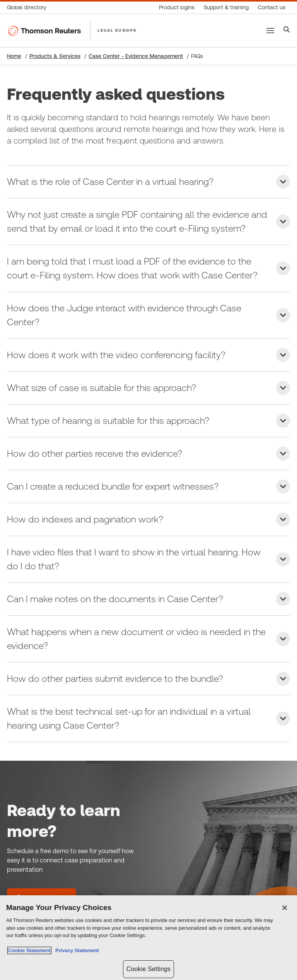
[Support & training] (226, 8)
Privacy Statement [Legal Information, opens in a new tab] (76, 950)
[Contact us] (272, 8)
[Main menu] (270, 31)
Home (14, 56)
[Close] (285, 908)
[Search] (287, 30)
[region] (148, 938)
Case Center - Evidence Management (136, 56)
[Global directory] (29, 8)
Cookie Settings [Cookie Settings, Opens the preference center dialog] (148, 969)
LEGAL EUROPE (117, 30)
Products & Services (55, 56)
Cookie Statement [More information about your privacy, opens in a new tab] (29, 950)
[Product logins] (177, 8)
